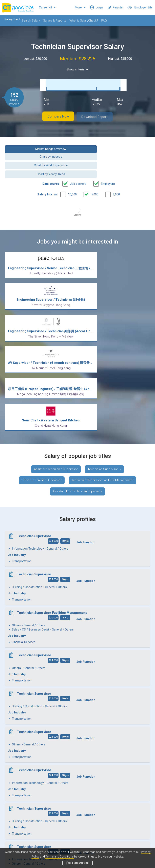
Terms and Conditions (60, 857)
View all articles (78, 825)
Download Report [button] (98, 113)
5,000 (95, 175)
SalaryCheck (11, 19)
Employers (108, 164)
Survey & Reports (53, 21)
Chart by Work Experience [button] (40, 155)
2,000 (116, 175)
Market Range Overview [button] (40, 144)
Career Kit (47, 7)
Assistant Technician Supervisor (55, 362)
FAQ (103, 21)
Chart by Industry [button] (115, 144)
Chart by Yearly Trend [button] (115, 155)
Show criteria (78, 69)
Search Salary (29, 21)
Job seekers (78, 164)
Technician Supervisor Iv (105, 362)
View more (77, 756)
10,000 (72, 175)
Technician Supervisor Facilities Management (103, 374)
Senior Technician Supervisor (41, 374)
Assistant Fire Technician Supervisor (78, 386)
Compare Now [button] (55, 113)
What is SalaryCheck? (82, 21)
